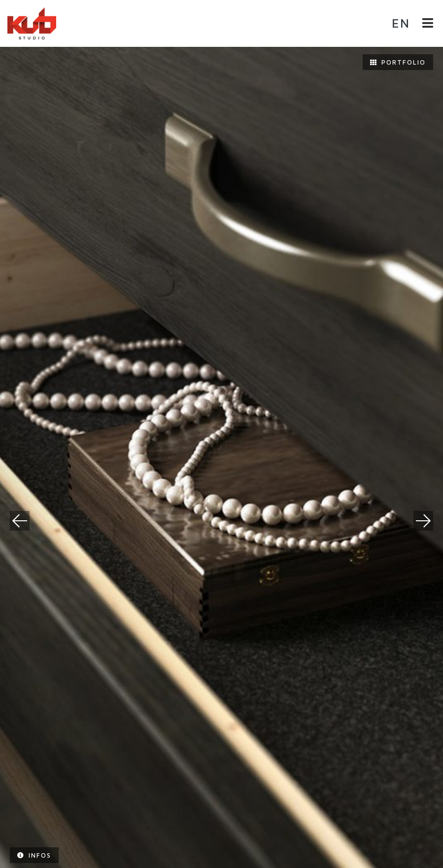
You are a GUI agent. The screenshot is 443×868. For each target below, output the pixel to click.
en (401, 23)
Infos (34, 855)
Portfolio (398, 62)
